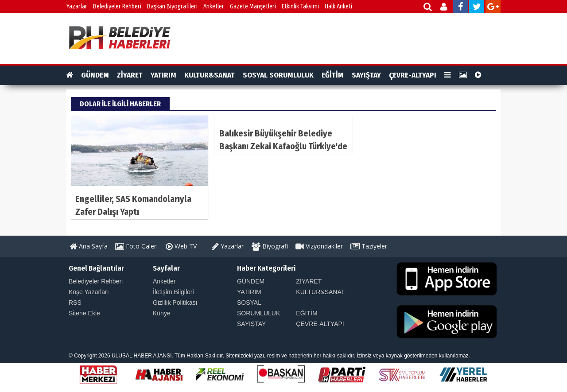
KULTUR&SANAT (210, 75)
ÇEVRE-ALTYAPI (413, 75)
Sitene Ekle (84, 313)
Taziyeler (369, 246)
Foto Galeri (136, 246)
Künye (162, 313)
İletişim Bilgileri (173, 292)
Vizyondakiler (319, 246)
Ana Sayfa (89, 246)
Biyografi (270, 246)
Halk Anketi (338, 6)
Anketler (214, 6)
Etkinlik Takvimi (300, 6)
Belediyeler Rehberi (117, 6)
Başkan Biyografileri (172, 6)
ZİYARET (130, 75)
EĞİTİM (333, 75)
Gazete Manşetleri (253, 6)
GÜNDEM (95, 75)
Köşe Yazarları (89, 292)
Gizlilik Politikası (175, 303)
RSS (75, 303)
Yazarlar (77, 6)
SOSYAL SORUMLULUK (278, 75)
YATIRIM (163, 75)
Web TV (181, 246)
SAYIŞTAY (366, 75)
